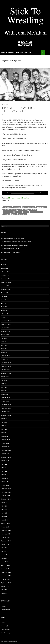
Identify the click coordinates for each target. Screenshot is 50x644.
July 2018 (4, 590)
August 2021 (5, 461)
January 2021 (5, 485)
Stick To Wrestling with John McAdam (16, 53)
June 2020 (4, 509)
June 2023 (4, 384)
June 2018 (4, 593)
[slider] (22, 193)
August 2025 (5, 293)
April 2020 (4, 516)
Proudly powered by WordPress (9, 642)
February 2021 (5, 481)
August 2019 (5, 544)
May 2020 (4, 513)
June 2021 (4, 468)
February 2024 (5, 356)
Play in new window (15, 198)
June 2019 (4, 551)
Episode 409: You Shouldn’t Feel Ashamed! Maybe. (16, 242)
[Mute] (40, 193)
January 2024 (5, 359)
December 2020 (6, 488)
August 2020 (5, 502)
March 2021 (5, 478)
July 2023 (4, 380)
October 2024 (5, 328)
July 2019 (4, 548)
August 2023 (5, 377)
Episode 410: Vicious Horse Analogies (12, 238)
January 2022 (5, 443)
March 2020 (5, 520)
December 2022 (6, 405)
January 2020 (5, 527)
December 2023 (6, 363)
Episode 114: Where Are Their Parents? (21, 109)
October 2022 (5, 412)
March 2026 (5, 268)
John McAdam (23, 210)
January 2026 (5, 275)
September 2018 (6, 583)
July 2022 (4, 422)
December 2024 (6, 321)
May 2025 (4, 303)
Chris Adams (7, 207)
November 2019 (6, 534)
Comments (6, 629)
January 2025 (5, 317)
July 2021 (4, 464)
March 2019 (5, 562)
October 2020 (5, 495)
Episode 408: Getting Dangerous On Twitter (14, 245)
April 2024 (4, 349)
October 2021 (5, 454)
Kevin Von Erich (8, 212)
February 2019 (5, 565)
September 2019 (6, 541)
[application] (25, 193)
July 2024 (4, 338)
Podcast (5, 104)
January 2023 (5, 401)
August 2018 (5, 586)
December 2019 (6, 530)
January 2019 (5, 569)
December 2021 (6, 447)
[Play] (5, 193)
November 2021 (6, 450)
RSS (11, 200)
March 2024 (5, 352)
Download (26, 198)
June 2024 (4, 342)
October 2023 (5, 370)
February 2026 (5, 272)
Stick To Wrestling (37, 212)
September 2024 (6, 331)
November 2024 (6, 324)
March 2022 (5, 436)
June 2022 (4, 426)
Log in (3, 622)
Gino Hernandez (42, 207)
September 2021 (6, 457)
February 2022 (5, 440)
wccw (14, 214)
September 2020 (6, 499)
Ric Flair (26, 212)
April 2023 (4, 391)
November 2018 (6, 576)
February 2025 (5, 314)
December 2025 (6, 279)
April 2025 (4, 307)
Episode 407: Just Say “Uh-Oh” (10, 249)
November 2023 (6, 366)
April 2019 (4, 558)
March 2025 (5, 310)
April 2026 (4, 265)
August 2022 (5, 419)
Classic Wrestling (29, 207)
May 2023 (4, 387)
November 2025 (6, 282)
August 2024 (5, 335)
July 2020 (4, 506)
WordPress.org (6, 633)
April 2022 (4, 433)
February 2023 (5, 398)
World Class (23, 214)
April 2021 (4, 475)
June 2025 (4, 300)
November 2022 (6, 408)
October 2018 (5, 579)
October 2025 (5, 286)
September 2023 (6, 373)
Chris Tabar (17, 207)
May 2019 (4, 555)
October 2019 (5, 537)
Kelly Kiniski (33, 210)
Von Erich (7, 214)
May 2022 (4, 429)
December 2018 (6, 572)
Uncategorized (5, 610)
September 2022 (6, 415)
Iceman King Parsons (10, 210)
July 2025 (4, 296)
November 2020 (6, 492)
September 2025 (6, 289)
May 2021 (4, 471)
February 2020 (5, 523)
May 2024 (4, 345)
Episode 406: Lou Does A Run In (11, 252)
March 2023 (5, 394)
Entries (4, 626)
